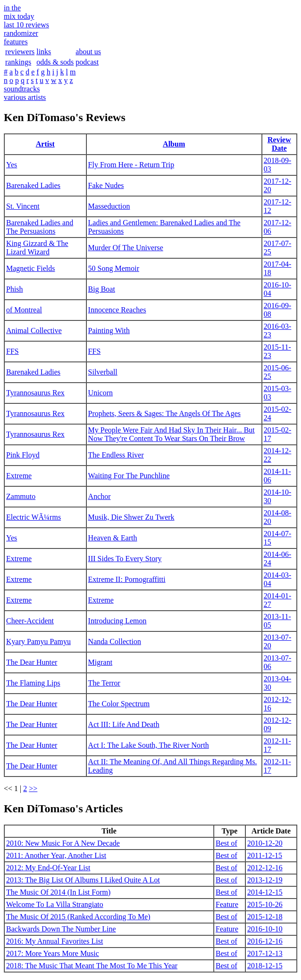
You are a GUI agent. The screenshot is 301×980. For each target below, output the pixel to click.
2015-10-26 (265, 904)
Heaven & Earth (113, 538)
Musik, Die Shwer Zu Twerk (131, 517)
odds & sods (55, 62)
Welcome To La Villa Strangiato (55, 904)
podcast (87, 62)
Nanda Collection (115, 641)
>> (33, 788)
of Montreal (24, 310)
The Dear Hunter (32, 662)
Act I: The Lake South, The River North (149, 745)
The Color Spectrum (119, 704)
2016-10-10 (265, 929)
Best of (226, 843)
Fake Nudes (106, 185)
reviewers (20, 52)
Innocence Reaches (117, 310)
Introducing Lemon (117, 621)
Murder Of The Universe (126, 248)
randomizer (21, 33)
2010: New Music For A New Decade (63, 843)
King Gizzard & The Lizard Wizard (37, 248)
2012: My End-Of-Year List (48, 868)
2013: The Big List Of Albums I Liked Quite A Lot (83, 880)
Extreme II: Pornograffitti (127, 579)
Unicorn (100, 393)
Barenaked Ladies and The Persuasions (40, 227)
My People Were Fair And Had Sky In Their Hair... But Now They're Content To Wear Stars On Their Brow (171, 434)
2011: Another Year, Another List (56, 855)
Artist (45, 144)
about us (88, 52)
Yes (12, 165)
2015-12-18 (265, 917)
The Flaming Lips (33, 683)
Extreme (19, 476)
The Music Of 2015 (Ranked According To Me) (78, 917)
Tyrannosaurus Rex (35, 393)
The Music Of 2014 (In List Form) (58, 892)
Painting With (109, 331)
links (44, 52)
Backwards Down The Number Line (61, 929)
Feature (227, 904)
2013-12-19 (265, 880)
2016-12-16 (265, 941)
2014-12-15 (265, 892)
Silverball (103, 372)
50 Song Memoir (114, 268)
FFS (13, 351)
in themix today (19, 12)
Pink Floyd (23, 455)
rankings (18, 62)
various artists (25, 97)
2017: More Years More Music (53, 953)
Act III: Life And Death (124, 724)
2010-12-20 (265, 843)
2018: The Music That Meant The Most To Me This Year (92, 966)
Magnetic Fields (31, 268)
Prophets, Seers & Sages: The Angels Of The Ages (164, 413)
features (16, 42)
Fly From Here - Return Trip (131, 165)
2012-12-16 (265, 868)
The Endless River (116, 455)
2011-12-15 (265, 855)
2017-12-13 (265, 953)
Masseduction (109, 206)
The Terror (104, 683)
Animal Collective (34, 331)
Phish (15, 289)
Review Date (279, 144)
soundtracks (22, 89)
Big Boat (102, 289)
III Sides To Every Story (125, 559)
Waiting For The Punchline (129, 476)
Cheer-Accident (30, 621)
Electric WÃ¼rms (33, 517)
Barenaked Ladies (33, 185)
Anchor (100, 496)
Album (174, 144)
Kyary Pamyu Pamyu (38, 641)
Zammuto (21, 496)
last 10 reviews (26, 25)
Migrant (100, 662)
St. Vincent (23, 206)
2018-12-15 (265, 966)
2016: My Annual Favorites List (54, 941)
